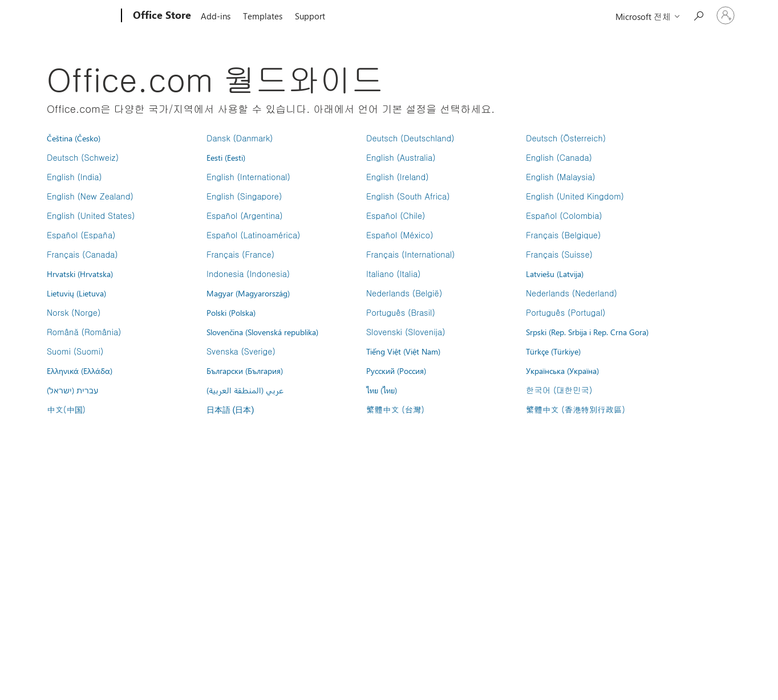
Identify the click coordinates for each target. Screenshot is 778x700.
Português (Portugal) (566, 312)
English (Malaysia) (561, 177)
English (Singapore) (244, 196)
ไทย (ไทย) (382, 390)
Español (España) (81, 235)
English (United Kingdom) (575, 196)
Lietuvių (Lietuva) (76, 293)
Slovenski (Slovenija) (406, 332)
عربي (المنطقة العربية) (245, 390)
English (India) (74, 177)
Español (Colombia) (564, 215)
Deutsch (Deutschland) (410, 138)
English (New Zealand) (90, 196)
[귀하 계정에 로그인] (726, 15)
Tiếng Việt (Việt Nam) (403, 351)
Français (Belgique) (563, 235)
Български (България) (245, 371)
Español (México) (400, 235)
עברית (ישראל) (72, 390)
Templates (263, 16)
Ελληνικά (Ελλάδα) (80, 371)
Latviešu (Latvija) (555, 274)
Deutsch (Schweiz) (83, 157)
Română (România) (84, 332)
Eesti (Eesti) (226, 157)
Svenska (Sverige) (241, 351)
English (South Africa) (408, 196)
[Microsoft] (78, 16)
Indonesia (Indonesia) (248, 274)
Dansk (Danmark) (240, 138)
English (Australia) (401, 157)
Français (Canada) (82, 254)
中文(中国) (66, 409)
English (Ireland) (398, 177)
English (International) (248, 177)
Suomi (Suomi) (75, 351)
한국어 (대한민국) (559, 390)
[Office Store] (161, 16)
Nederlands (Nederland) (572, 293)
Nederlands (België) (404, 293)
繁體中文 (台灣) (395, 409)
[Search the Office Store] (698, 15)
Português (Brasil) (401, 312)
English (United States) (91, 215)
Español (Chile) (396, 215)
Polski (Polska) (231, 312)
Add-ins (216, 16)
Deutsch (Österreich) (566, 138)
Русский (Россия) (396, 371)
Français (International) (411, 254)
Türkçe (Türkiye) (553, 351)
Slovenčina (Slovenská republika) (262, 332)
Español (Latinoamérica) (253, 235)
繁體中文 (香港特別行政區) (576, 409)
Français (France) (240, 254)
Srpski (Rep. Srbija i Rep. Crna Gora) (587, 332)
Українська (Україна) (562, 371)
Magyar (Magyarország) (248, 293)
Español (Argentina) (245, 215)
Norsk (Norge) (74, 312)
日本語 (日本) (230, 410)
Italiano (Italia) (393, 274)
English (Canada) (559, 157)
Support (310, 16)
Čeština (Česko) (74, 138)
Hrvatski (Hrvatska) (80, 274)
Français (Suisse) (559, 254)
